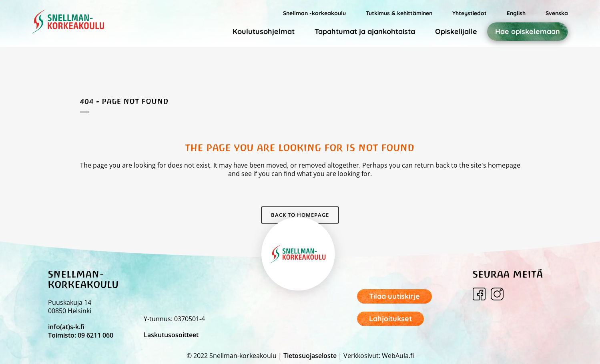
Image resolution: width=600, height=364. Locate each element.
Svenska (557, 13)
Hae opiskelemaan (528, 32)
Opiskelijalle (456, 31)
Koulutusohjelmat (264, 31)
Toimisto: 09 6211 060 (81, 335)
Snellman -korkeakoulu (314, 13)
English (516, 13)
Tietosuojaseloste (310, 356)
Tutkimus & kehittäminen (399, 13)
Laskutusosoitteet (171, 335)
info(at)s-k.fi (66, 327)
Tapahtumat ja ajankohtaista (365, 31)
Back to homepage (300, 215)
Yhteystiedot (470, 13)
